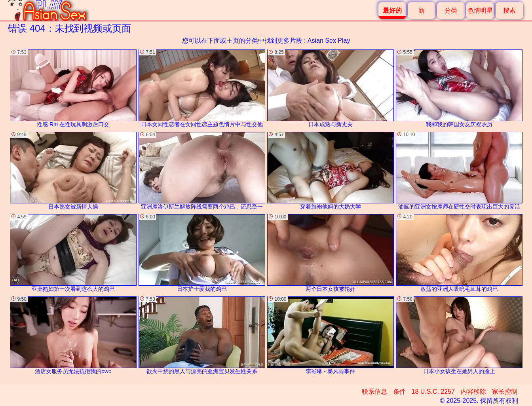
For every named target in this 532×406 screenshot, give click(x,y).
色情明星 (480, 10)
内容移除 (473, 392)
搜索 (509, 10)
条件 (399, 392)
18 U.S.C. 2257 (433, 392)
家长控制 (505, 392)
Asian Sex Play (329, 41)
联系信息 (374, 392)
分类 (451, 10)
